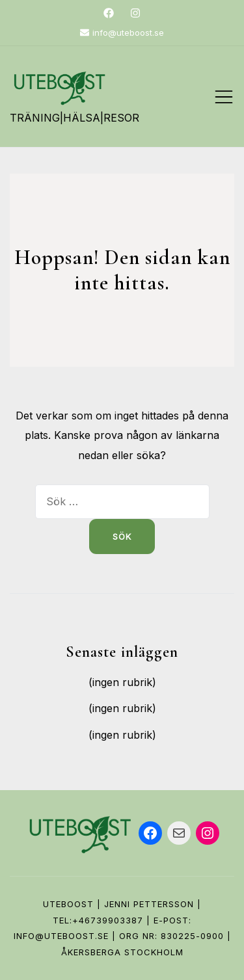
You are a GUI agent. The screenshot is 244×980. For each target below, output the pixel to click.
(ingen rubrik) (122, 682)
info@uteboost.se (122, 33)
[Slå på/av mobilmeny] (224, 97)
